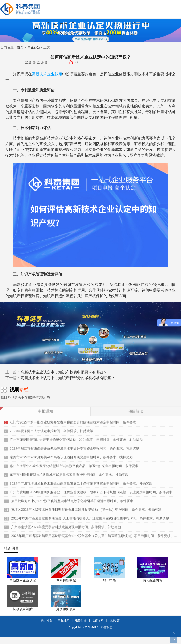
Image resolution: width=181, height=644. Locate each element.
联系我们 (115, 620)
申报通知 (64, 620)
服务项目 (81, 620)
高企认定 (34, 47)
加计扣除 (109, 580)
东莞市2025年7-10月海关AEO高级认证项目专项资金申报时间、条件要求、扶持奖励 (71, 455)
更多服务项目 (66, 609)
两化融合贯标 (153, 580)
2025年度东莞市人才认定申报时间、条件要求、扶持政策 (51, 429)
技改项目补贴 (23, 609)
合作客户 (98, 620)
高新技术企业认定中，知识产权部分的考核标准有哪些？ (68, 378)
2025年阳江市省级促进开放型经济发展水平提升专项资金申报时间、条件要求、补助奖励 (74, 447)
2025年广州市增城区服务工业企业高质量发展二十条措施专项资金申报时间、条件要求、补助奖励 (81, 481)
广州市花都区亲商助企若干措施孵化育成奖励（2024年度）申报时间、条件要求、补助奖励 (76, 438)
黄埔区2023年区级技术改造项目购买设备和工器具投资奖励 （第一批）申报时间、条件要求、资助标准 (86, 508)
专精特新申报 (66, 580)
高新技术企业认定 (47, 74)
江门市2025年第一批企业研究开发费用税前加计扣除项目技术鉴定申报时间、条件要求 (73, 420)
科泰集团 (107, 627)
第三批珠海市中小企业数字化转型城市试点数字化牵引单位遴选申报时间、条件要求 (72, 499)
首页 (20, 47)
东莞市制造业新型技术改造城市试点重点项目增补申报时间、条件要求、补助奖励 (69, 473)
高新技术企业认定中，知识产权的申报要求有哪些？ (64, 372)
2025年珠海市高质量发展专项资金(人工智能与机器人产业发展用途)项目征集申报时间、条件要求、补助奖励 (90, 516)
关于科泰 (46, 620)
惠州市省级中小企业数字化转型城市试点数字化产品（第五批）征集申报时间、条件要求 (74, 464)
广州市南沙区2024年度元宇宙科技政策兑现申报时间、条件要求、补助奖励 (66, 525)
